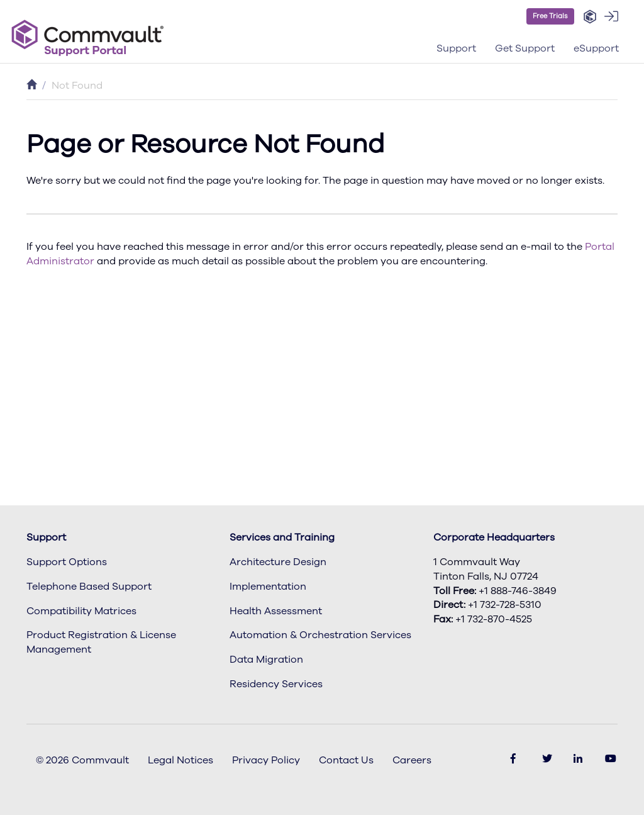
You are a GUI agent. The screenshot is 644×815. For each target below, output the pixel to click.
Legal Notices (180, 760)
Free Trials (550, 16)
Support (46, 537)
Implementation (268, 587)
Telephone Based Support (89, 587)
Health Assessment (276, 611)
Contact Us (346, 760)
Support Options (67, 562)
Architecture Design (278, 562)
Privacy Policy (266, 760)
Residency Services (276, 684)
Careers (412, 760)
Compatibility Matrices (81, 611)
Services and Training (282, 537)
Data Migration (266, 660)
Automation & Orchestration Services (320, 635)
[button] (590, 17)
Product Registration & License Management (101, 642)
